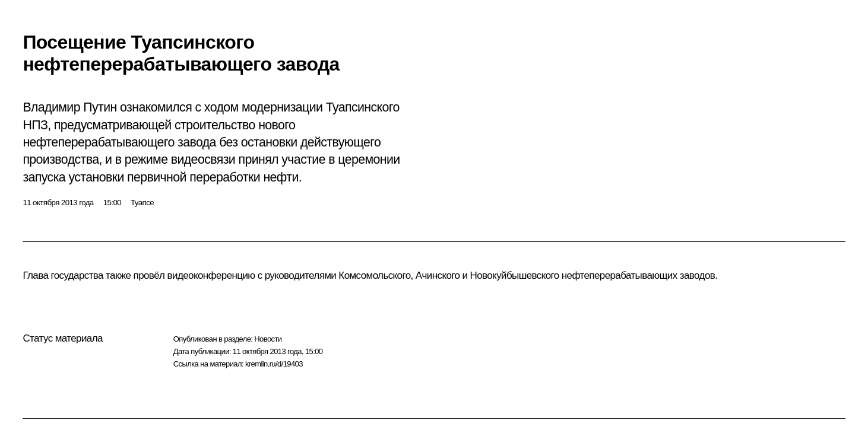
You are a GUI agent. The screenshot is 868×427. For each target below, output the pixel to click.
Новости (268, 339)
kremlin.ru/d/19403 (274, 364)
